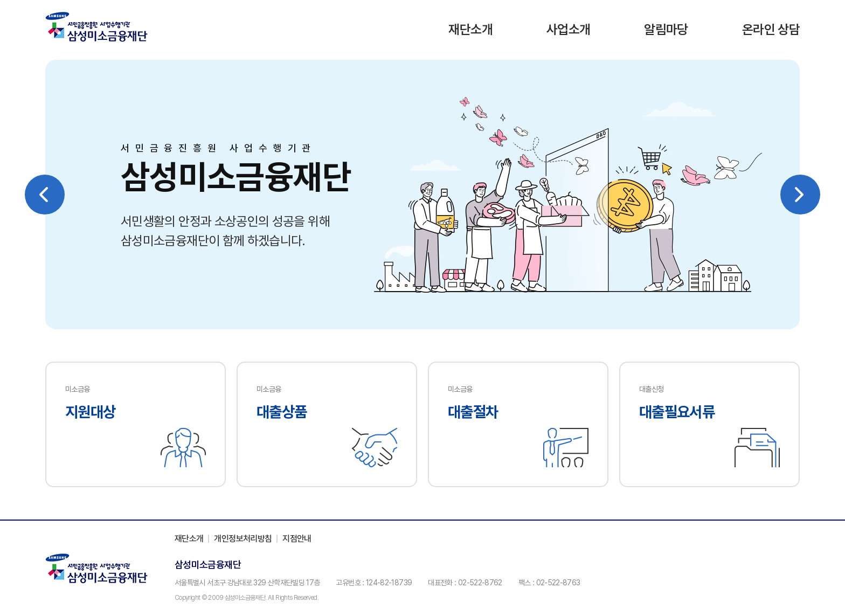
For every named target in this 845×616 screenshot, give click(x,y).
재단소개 (470, 29)
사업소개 (568, 29)
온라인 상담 (771, 29)
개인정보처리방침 (243, 539)
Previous (45, 195)
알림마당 (666, 29)
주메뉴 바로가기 (0, 0)
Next (800, 195)
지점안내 (297, 539)
